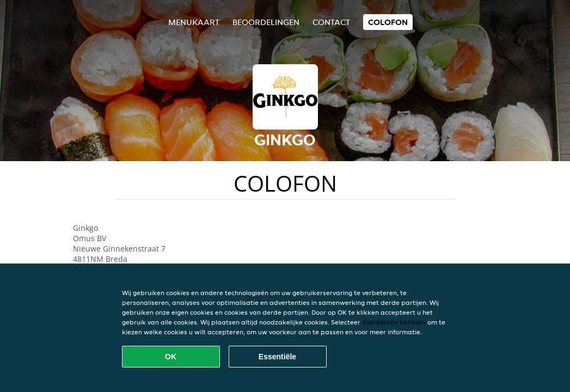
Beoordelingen (266, 22)
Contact (331, 22)
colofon (388, 22)
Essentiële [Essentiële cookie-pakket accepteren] (277, 357)
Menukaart (194, 22)
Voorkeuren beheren (394, 322)
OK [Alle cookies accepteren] (171, 357)
